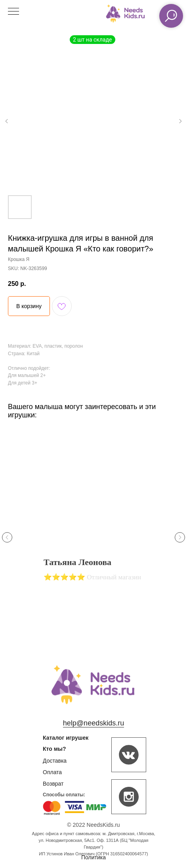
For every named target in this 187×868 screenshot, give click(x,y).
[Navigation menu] (13, 12)
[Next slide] (180, 537)
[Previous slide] (7, 537)
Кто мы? (54, 749)
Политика (93, 857)
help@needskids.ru (93, 723)
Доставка (55, 761)
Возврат (53, 784)
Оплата (52, 772)
